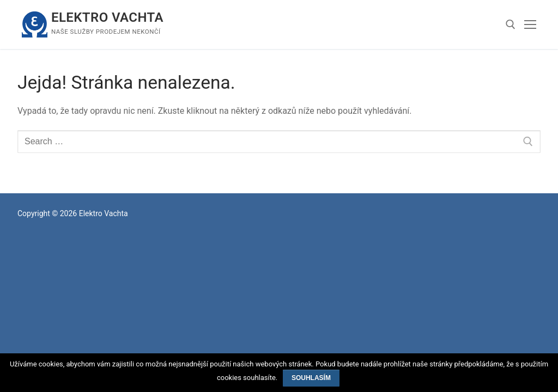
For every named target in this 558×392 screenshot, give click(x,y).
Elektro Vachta (107, 17)
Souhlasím (311, 378)
